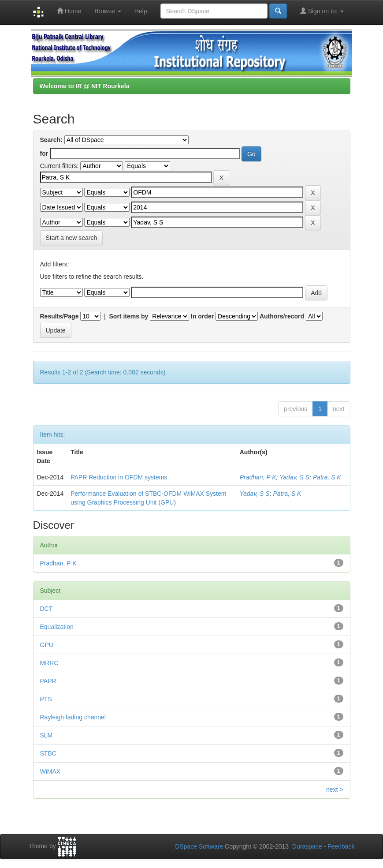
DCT (46, 609)
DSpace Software (199, 846)
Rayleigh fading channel (73, 717)
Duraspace (307, 846)
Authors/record (282, 316)
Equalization (57, 627)
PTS (46, 699)
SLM (46, 735)
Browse (108, 11)
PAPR (48, 681)
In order (202, 316)
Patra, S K (327, 477)
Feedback (341, 846)
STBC (48, 753)
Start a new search (72, 238)
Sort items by (129, 316)
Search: (51, 140)
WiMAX (50, 771)
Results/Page (59, 316)
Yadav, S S (294, 477)
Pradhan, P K (258, 477)
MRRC (49, 663)
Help (141, 11)
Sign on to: (322, 11)
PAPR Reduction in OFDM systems (119, 477)
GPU (47, 645)
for (44, 153)
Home (69, 11)
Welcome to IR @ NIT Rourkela (85, 86)
